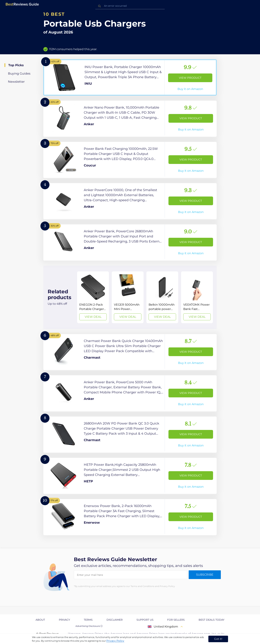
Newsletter (16, 82)
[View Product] (130, 77)
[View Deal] (93, 297)
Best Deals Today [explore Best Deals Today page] (212, 620)
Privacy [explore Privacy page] (64, 620)
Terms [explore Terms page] (88, 620)
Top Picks (16, 65)
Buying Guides (19, 73)
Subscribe (205, 575)
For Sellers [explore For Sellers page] (176, 620)
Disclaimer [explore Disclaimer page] (115, 620)
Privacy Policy (115, 641)
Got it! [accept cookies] (218, 639)
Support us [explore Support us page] (145, 620)
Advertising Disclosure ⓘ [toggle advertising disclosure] (89, 626)
